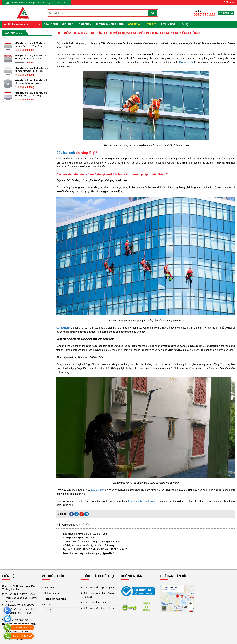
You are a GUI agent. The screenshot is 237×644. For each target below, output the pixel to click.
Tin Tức (152, 24)
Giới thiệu (68, 24)
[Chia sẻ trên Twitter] (77, 514)
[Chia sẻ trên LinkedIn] (87, 514)
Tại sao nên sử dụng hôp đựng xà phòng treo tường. (92, 542)
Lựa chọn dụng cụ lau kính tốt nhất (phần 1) (87, 534)
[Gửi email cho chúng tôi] (233, 2)
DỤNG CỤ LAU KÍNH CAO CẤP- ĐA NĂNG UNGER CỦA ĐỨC (95, 549)
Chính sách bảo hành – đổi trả (99, 608)
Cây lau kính (66, 153)
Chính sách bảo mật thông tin (99, 587)
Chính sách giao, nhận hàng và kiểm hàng (98, 595)
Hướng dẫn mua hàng (110, 24)
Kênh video (168, 24)
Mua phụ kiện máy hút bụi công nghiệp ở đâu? (88, 553)
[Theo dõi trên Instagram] (227, 2)
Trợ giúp (48, 605)
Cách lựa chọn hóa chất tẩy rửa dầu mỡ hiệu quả (90, 545)
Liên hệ (184, 24)
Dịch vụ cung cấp (53, 593)
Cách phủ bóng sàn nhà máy (79, 538)
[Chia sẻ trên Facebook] (72, 514)
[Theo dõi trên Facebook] (224, 2)
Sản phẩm (85, 24)
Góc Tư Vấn (135, 24)
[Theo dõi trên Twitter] (230, 2)
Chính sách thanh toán (95, 603)
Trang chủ (51, 24)
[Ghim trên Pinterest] (82, 514)
